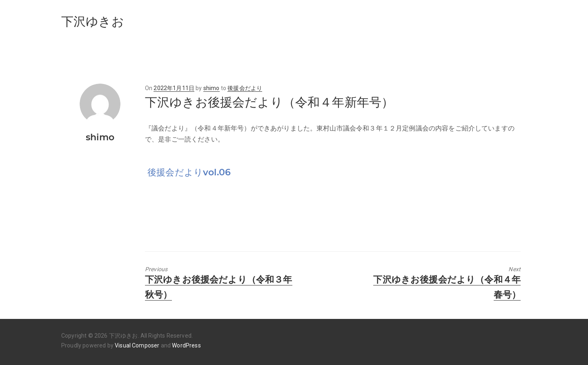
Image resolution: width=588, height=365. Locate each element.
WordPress (186, 345)
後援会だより (245, 88)
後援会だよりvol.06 (189, 172)
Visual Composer (137, 345)
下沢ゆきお (93, 21)
